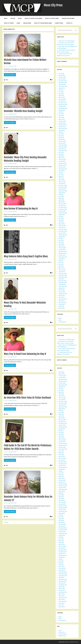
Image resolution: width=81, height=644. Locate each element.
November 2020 (63, 187)
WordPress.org (62, 636)
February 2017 (62, 270)
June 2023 (61, 134)
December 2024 (63, 103)
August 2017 (62, 259)
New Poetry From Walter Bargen (67, 41)
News (7, 80)
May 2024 (61, 116)
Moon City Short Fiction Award (33, 18)
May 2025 (61, 94)
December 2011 (63, 303)
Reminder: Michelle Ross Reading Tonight (23, 111)
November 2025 (63, 83)
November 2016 (63, 275)
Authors (13, 18)
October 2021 (62, 167)
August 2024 (62, 110)
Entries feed (62, 632)
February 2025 (62, 99)
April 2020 (61, 200)
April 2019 (61, 222)
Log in (60, 630)
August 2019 (62, 215)
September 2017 (63, 257)
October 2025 (62, 84)
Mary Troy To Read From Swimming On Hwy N (25, 354)
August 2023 (62, 130)
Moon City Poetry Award (52, 18)
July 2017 (61, 261)
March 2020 (62, 202)
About (6, 18)
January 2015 (62, 292)
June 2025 (61, 92)
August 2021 (62, 171)
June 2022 (61, 152)
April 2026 (61, 73)
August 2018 (62, 237)
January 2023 (62, 143)
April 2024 (61, 117)
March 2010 (62, 308)
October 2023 (62, 127)
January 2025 (62, 101)
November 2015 (63, 283)
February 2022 (62, 160)
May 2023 (61, 136)
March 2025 (62, 97)
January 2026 (62, 79)
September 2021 (63, 169)
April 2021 (61, 178)
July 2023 (61, 132)
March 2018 (62, 246)
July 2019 (61, 216)
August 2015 (62, 288)
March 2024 (62, 119)
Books (20, 18)
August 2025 (62, 88)
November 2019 (63, 209)
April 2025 (61, 95)
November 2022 (63, 147)
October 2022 (62, 149)
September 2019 (63, 213)
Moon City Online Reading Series (43, 23)
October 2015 (62, 284)
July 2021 (61, 172)
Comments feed (63, 634)
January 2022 (62, 161)
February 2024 (62, 121)
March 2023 (62, 139)
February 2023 (62, 141)
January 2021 (62, 183)
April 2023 (61, 138)
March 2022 (62, 158)
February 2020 (62, 204)
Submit (18, 23)
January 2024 (62, 123)
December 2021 (63, 163)
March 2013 (62, 297)
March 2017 (62, 268)
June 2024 (61, 114)
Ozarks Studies (59, 23)
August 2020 (62, 193)
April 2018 (61, 244)
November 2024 (63, 105)
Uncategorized (62, 322)
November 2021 (63, 165)
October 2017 (62, 255)
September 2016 (63, 277)
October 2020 (62, 189)
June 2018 (61, 240)
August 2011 (62, 305)
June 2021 (61, 174)
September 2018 (63, 235)
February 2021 (62, 182)
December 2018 (63, 229)
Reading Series (27, 23)
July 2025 (61, 90)
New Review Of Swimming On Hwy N (21, 209)
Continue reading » (10, 75)
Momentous (75, 642)
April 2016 (61, 279)
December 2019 (63, 207)
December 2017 (63, 251)
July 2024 (61, 112)
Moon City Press (53, 5)
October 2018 (62, 233)
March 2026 (62, 75)
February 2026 (62, 77)
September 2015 (63, 286)
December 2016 (63, 273)
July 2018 (61, 238)
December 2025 (63, 81)
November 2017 (63, 253)
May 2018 (61, 242)
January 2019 (62, 227)
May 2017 (61, 264)
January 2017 (62, 272)
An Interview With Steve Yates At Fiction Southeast (27, 398)
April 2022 (61, 156)
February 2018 (62, 248)
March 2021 (62, 180)
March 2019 (62, 224)
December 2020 (63, 185)
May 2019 (61, 220)
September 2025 (63, 86)
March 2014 (62, 295)
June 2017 (61, 262)
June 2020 (61, 196)
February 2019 (62, 226)
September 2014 (63, 294)
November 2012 (63, 299)
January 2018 (62, 249)
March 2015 (62, 290)
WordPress (67, 642)
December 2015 (63, 281)
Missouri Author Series (68, 18)
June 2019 (61, 218)
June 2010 (61, 306)
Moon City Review (9, 23)
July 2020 (61, 194)
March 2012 (62, 301)
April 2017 (61, 266)
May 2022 (61, 154)
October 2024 (62, 106)
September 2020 (63, 191)
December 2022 (63, 145)
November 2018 (63, 231)
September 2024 (63, 108)
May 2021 (61, 176)
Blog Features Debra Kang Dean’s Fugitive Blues (26, 256)
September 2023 (63, 128)
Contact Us (69, 23)
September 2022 (63, 150)
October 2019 (62, 211)
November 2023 (63, 125)
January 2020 (62, 205)
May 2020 (61, 198)
